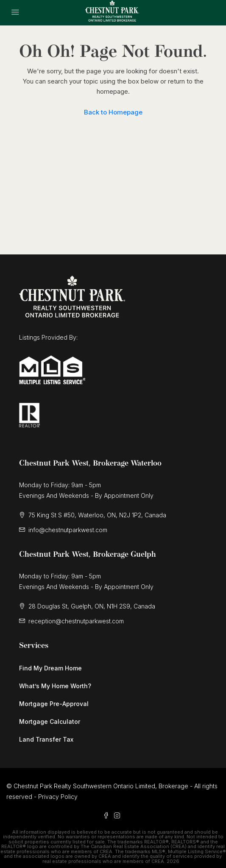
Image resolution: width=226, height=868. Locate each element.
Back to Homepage (113, 112)
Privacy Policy (58, 797)
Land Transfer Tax (46, 739)
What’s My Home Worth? (55, 686)
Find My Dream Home (50, 668)
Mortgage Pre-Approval (54, 704)
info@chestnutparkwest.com (68, 530)
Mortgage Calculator (50, 721)
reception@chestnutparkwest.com (76, 621)
